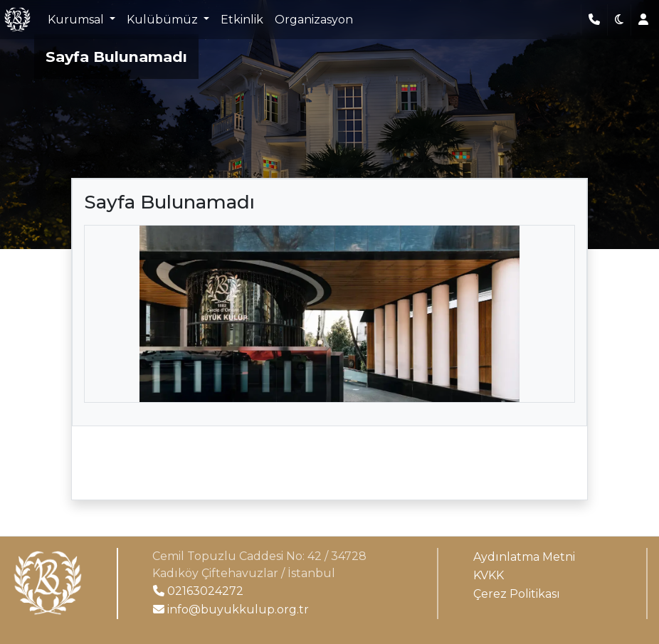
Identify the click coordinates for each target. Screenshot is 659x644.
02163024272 (198, 591)
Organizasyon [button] (314, 20)
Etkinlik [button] (242, 20)
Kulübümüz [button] (164, 20)
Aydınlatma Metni (524, 557)
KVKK (489, 575)
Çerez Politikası (517, 594)
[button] (619, 20)
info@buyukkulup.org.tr (231, 609)
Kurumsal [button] (77, 20)
